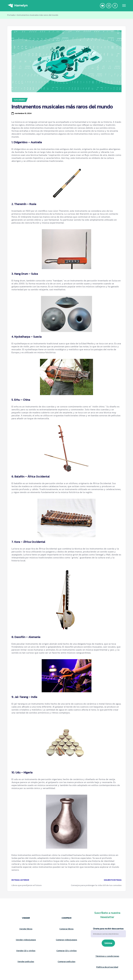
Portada (11, 15)
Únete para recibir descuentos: (108, 932)
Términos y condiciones (107, 956)
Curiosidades (19, 100)
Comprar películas (66, 961)
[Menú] (124, 6)
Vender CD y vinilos (26, 951)
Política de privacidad (107, 967)
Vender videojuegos (26, 940)
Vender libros (26, 929)
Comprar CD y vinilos (66, 951)
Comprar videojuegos (66, 940)
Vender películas (26, 961)
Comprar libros (66, 929)
